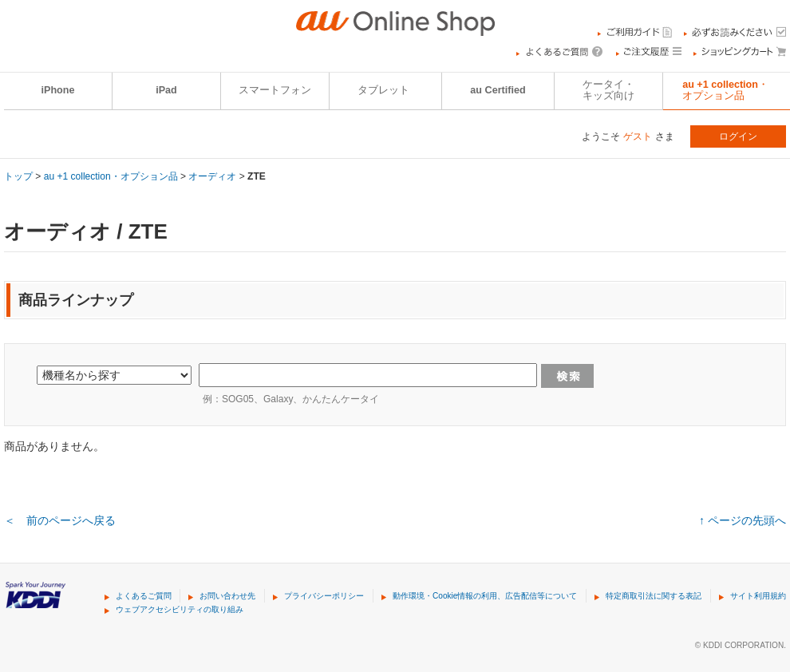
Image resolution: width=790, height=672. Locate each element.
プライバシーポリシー (324, 596)
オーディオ (212, 176)
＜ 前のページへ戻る (60, 520)
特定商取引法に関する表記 (654, 596)
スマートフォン (275, 90)
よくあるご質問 (144, 596)
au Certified (498, 90)
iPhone (58, 90)
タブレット (383, 90)
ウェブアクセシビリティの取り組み (180, 609)
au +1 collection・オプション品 (111, 176)
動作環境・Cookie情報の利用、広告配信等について (485, 596)
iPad (166, 90)
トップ (18, 176)
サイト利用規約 (758, 596)
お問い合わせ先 (227, 596)
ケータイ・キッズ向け (608, 90)
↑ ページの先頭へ (743, 520)
